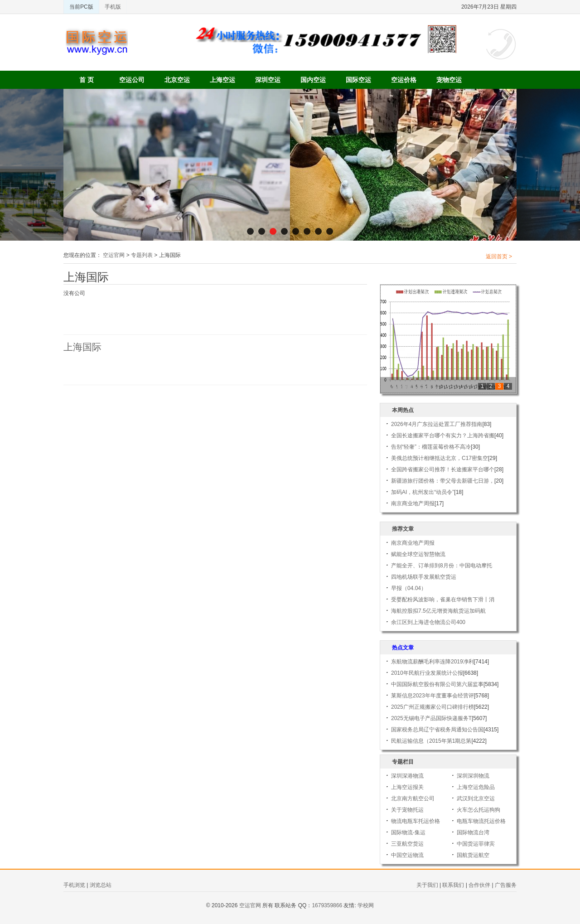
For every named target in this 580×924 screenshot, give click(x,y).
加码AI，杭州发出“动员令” (423, 492)
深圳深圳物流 (473, 776)
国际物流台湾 (473, 832)
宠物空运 (449, 80)
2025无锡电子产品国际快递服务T (431, 718)
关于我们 (427, 885)
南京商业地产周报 (413, 503)
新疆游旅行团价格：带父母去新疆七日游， (443, 481)
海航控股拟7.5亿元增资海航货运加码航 (438, 611)
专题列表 (142, 255)
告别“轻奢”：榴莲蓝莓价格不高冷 (431, 447)
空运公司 (132, 80)
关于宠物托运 (407, 810)
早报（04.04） (409, 588)
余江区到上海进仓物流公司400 (428, 622)
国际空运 (358, 80)
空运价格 (404, 80)
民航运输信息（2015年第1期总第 (431, 741)
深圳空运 (268, 80)
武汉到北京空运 (476, 798)
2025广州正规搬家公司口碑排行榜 (433, 707)
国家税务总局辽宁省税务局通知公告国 (437, 730)
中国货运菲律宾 (476, 844)
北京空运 (177, 80)
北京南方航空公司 (413, 798)
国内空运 (313, 80)
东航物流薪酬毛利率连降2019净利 (433, 662)
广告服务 (506, 885)
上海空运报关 (407, 787)
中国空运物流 (407, 855)
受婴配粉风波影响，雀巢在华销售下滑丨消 (443, 600)
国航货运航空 (473, 855)
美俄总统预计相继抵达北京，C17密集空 (440, 458)
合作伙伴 (479, 885)
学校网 (366, 905)
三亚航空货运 (407, 844)
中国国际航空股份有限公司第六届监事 (437, 684)
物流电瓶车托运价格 (416, 821)
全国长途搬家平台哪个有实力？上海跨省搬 (443, 435)
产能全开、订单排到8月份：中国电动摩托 (442, 566)
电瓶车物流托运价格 (481, 821)
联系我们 (453, 885)
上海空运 (222, 80)
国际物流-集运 (408, 832)
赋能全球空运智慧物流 (418, 554)
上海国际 (82, 347)
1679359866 (327, 905)
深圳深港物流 (407, 776)
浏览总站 (101, 885)
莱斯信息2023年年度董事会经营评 (433, 696)
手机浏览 (74, 885)
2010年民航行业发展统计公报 (427, 673)
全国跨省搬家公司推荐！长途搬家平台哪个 (443, 469)
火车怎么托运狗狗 (478, 810)
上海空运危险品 (476, 787)
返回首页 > (499, 256)
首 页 (87, 80)
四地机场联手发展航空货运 (424, 577)
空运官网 (114, 255)
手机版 (113, 7)
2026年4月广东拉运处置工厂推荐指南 (437, 424)
